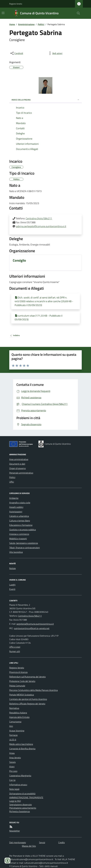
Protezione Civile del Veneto (22, 681)
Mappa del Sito (29, 846)
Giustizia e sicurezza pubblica (23, 530)
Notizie (12, 568)
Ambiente (14, 498)
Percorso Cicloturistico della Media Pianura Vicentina (33, 690)
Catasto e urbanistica (19, 516)
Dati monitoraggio (18, 842)
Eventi (12, 589)
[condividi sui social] (16, 53)
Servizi (42, 842)
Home (12, 24)
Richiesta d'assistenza (20, 811)
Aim (11, 726)
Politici (41, 24)
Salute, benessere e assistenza (24, 543)
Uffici (12, 482)
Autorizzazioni (16, 512)
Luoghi (12, 585)
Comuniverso (15, 722)
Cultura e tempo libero (20, 521)
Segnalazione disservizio (21, 804)
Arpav (12, 753)
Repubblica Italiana (18, 713)
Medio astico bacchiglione (21, 744)
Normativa (14, 708)
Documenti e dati (17, 464)
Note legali (14, 789)
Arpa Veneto (15, 758)
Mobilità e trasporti (18, 539)
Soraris (12, 762)
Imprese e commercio (19, 534)
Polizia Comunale (17, 686)
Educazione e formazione (21, 525)
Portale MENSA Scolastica (22, 695)
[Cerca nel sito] (77, 13)
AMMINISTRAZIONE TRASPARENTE (26, 797)
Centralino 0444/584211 (39, 218)
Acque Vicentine (17, 731)
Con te (12, 780)
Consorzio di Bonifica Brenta (22, 749)
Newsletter (15, 831)
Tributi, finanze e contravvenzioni (25, 548)
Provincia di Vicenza (18, 672)
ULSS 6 (13, 740)
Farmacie (13, 735)
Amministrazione (26, 24)
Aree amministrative (19, 459)
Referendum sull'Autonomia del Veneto (27, 677)
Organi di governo (17, 468)
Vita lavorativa (16, 552)
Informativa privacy (18, 785)
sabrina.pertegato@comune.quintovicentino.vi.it (41, 226)
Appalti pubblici (16, 507)
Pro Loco (13, 771)
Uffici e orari (15, 647)
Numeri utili (15, 651)
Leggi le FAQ (15, 801)
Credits (62, 842)
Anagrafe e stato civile (20, 503)
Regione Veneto (16, 4)
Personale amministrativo (21, 473)
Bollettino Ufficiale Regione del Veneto (27, 704)
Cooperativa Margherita (20, 776)
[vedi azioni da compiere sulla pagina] (55, 53)
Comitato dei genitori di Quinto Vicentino (28, 699)
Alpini (12, 767)
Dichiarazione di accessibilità (22, 794)
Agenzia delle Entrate (19, 717)
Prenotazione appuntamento (23, 808)
